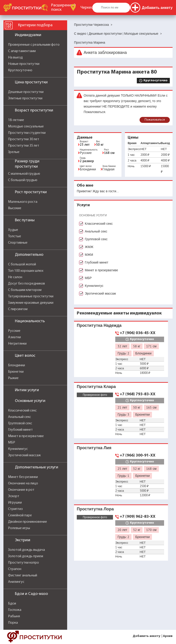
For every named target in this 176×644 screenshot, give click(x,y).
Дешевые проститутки (26, 92)
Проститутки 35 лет (24, 146)
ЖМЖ (89, 247)
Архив (168, 636)
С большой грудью (23, 180)
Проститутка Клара (96, 387)
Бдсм (12, 604)
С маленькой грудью (24, 174)
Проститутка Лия (94, 448)
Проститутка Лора (95, 509)
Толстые (15, 236)
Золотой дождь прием (26, 556)
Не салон (15, 277)
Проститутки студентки (27, 133)
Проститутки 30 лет (24, 139)
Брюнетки (16, 372)
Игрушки (15, 503)
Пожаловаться (155, 120)
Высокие (15, 208)
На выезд (15, 58)
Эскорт (14, 496)
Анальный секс (19, 417)
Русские (14, 331)
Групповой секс (20, 423)
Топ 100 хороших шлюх (26, 271)
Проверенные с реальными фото (34, 45)
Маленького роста (23, 202)
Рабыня (14, 616)
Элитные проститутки (25, 98)
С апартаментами (22, 51)
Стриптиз (15, 509)
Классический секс (22, 411)
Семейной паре (20, 515)
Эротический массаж (24, 455)
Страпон (15, 569)
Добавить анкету (146, 636)
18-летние (16, 120)
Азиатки (14, 337)
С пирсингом (18, 309)
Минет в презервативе (26, 436)
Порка (13, 623)
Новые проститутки (24, 64)
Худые (13, 230)
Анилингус (16, 582)
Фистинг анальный (23, 575)
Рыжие (13, 378)
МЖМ (89, 255)
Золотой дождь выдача (26, 550)
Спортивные (18, 243)
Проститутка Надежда (99, 325)
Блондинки (16, 365)
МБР (12, 443)
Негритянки (17, 344)
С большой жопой (22, 264)
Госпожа (15, 610)
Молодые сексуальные (26, 127)
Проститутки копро (23, 563)
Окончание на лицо (23, 483)
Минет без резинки (23, 477)
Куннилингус (18, 449)
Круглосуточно (20, 70)
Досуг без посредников (26, 284)
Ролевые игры (19, 528)
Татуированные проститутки (31, 296)
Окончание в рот (21, 490)
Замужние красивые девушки (31, 303)
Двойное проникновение (27, 522)
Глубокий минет (20, 430)
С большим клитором (25, 290)
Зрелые (14, 152)
